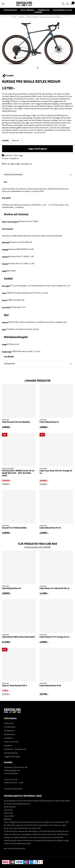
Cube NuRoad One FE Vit (50, 528)
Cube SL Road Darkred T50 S (14, 686)
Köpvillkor (8, 746)
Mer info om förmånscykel (15, 849)
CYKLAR (21, 17)
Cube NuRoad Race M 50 (50, 686)
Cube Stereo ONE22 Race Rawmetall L (19, 637)
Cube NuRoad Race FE (49, 422)
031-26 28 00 (12, 780)
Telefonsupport (11, 10)
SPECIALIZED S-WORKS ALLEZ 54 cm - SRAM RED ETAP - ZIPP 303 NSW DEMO (19, 473)
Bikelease (8, 819)
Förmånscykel (44, 10)
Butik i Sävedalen (27, 10)
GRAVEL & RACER (32, 17)
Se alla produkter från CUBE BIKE (37, 547)
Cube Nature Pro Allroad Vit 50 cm (54, 588)
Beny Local (8, 813)
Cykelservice (9, 723)
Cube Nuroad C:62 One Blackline (16, 422)
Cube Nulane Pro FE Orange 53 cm (54, 637)
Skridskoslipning (11, 753)
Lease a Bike (9, 816)
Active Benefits (10, 807)
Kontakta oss (9, 731)
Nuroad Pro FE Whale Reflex (14, 528)
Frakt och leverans (11, 742)
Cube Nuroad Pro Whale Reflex (51, 17)
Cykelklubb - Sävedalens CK (15, 749)
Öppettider (8, 738)
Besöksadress (10, 734)
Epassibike (8, 810)
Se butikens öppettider (13, 789)
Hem (14, 17)
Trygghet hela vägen (12, 757)
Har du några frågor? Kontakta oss (18, 164)
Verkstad (38, 12)
